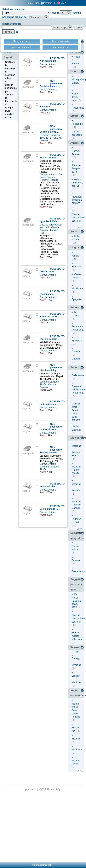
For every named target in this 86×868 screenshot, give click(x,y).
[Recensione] (47, 272)
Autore (75, 143)
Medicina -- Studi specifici (76, 470)
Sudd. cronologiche (77, 693)
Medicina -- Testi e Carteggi (76, 505)
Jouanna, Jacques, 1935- (76, 168)
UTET (77, 359)
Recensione (78, 108)
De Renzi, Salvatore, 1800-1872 (50, 136)
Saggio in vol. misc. (75, 97)
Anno (74, 231)
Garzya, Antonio (48, 64)
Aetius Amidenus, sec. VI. (77, 183)
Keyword (76, 647)
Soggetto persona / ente (76, 584)
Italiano (75, 256)
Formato (75, 52)
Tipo (73, 71)
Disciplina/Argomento (77, 438)
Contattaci (47, 3)
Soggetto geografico (77, 535)
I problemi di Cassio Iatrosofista (57, 221)
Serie (74, 367)
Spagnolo (77, 299)
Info (37, 3)
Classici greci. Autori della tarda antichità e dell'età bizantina (76, 417)
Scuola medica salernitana (77, 636)
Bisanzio (76, 739)
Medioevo (77, 750)
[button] (66, 13)
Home (30, 3)
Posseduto (77, 124)
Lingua (75, 247)
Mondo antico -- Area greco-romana (76, 710)
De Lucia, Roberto (51, 176)
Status (74, 116)
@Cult (43, 789)
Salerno (76, 560)
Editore (75, 307)
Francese (77, 267)
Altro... (81, 228)
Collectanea (78, 375)
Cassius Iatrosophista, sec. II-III (79, 218)
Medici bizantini (48, 158)
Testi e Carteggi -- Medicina (76, 659)
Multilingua (77, 288)
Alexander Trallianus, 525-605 (77, 200)
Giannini (76, 352)
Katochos (45, 107)
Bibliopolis (77, 341)
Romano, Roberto (49, 180)
